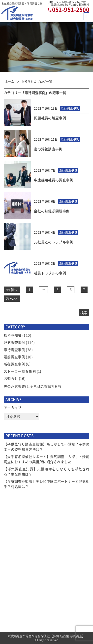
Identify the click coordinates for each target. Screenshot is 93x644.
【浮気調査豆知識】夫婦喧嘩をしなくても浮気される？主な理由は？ (46, 471)
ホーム (10, 81)
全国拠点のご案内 (62, 613)
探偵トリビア (59, 586)
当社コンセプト (60, 577)
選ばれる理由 (14, 577)
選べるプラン (14, 604)
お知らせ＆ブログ (17, 568)
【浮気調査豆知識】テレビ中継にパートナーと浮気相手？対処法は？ (46, 484)
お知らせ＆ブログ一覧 (37, 81)
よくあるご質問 (60, 568)
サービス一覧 (14, 586)
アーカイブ (13, 408)
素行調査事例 (14, 350)
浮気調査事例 (14, 342)
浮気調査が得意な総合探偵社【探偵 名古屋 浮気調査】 (48, 636)
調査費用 (10, 595)
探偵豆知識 (13, 335)
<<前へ (12, 290)
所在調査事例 (14, 364)
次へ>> (12, 298)
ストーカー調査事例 (20, 371)
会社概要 (55, 595)
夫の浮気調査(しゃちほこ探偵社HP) (32, 386)
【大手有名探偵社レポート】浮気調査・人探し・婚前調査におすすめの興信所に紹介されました (46, 459)
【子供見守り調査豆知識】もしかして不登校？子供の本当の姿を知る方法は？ (46, 447)
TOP (7, 559)
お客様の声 (57, 559)
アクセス (55, 604)
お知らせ (11, 378)
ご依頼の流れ (14, 613)
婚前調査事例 (14, 357)
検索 (84, 313)
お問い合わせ (59, 622)
